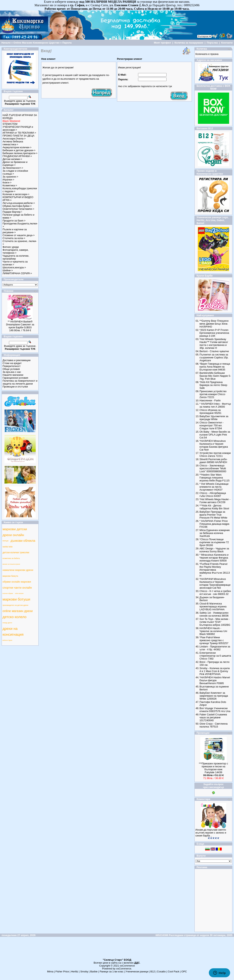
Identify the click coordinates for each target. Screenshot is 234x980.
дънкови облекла (23, 541)
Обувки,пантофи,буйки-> (17, 206)
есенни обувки (8, 593)
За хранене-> (10, 177)
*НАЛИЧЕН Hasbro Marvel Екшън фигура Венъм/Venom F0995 (215, 680)
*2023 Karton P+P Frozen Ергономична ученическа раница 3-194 (214, 333)
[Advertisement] (117, 949)
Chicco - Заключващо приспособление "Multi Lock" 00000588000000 (213, 468)
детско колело (15, 617)
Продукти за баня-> (14, 221)
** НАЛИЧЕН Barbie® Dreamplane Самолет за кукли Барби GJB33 (20, 324)
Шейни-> (8, 270)
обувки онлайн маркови (17, 582)
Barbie (94, 972)
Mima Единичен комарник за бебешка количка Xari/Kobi (215, 533)
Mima (50, 972)
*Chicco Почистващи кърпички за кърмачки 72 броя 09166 (214, 542)
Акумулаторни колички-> (17, 147)
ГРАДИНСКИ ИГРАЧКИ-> (17, 156)
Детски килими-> (12, 159)
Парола (67, 43)
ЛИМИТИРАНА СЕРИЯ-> (17, 273)
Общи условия (11, 369)
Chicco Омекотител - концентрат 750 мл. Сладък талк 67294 (212, 425)
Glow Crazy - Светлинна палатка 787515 (214, 725)
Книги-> (7, 183)
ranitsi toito (8, 547)
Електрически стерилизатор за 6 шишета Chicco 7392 (215, 656)
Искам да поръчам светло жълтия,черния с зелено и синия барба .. (211, 833)
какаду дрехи (7, 623)
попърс (6, 541)
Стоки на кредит (12, 363)
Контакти (227, 43)
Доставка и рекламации (17, 360)
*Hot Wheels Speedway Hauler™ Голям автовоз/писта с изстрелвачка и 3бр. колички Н (214, 344)
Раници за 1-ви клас (112, 972)
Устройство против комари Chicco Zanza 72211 (215, 454)
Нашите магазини (13, 375)
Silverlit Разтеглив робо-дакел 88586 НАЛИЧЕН (213, 461)
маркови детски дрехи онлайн (15, 532)
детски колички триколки (16, 552)
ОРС (184, 972)
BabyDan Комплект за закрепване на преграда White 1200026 (214, 696)
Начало (6, 43)
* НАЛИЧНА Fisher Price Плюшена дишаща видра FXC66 (214, 524)
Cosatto (161, 972)
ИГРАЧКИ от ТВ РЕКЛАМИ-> (19, 133)
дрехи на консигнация (13, 631)
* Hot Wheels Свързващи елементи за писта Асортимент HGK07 (214, 487)
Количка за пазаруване (189, 43)
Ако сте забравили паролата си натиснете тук (145, 86)
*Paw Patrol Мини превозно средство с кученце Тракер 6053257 (214, 640)
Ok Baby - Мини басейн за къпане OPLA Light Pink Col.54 (215, 435)
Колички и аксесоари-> (16, 194)
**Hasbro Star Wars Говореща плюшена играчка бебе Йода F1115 (214, 478)
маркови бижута (10, 576)
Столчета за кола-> (14, 238)
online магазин (19, 593)
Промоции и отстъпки (15, 387)
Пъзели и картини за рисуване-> (15, 231)
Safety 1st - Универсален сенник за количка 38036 (214, 614)
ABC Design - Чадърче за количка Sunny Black (214, 550)
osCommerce (127, 966)
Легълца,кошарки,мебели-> (19, 203)
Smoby (84, 972)
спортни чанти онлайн (17, 588)
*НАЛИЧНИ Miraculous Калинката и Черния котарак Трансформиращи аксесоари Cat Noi (215, 583)
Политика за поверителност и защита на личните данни (20, 382)
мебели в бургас (7, 640)
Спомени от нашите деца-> (19, 235)
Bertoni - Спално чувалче (214, 351)
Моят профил (162, 43)
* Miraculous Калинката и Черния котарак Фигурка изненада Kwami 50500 (214, 558)
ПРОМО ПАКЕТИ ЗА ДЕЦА (18, 136)
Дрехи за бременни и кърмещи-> (15, 163)
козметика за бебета (11, 558)
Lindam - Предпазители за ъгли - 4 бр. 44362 (215, 648)
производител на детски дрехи (15, 605)
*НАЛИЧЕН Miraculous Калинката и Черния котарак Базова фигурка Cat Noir (214, 445)
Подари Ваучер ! (12, 212)
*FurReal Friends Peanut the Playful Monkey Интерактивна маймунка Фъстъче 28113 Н (215, 570)
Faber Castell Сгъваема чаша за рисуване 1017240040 (213, 717)
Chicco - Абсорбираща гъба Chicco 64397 (213, 494)
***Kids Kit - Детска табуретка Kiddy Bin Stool (214, 507)
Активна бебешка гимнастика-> (13, 143)
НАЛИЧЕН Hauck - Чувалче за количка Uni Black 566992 (213, 631)
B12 (153, 972)
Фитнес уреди (11, 247)
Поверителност (12, 366)
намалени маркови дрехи (18, 570)
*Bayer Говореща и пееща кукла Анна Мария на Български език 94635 (215, 367)
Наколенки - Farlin (210, 400)
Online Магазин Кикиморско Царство (36, 43)
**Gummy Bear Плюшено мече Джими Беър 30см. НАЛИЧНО (214, 324)
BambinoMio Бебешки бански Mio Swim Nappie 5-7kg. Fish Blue (215, 376)
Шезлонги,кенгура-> (14, 267)
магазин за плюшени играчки (11, 564)
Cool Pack (173, 972)
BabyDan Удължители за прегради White (214, 418)
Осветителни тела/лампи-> (18, 209)
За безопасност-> (13, 168)
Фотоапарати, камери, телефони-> (16, 251)
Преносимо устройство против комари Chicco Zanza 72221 (213, 394)
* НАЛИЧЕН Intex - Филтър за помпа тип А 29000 (215, 405)
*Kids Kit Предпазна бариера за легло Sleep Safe (213, 385)
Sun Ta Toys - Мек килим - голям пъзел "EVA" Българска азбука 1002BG (215, 622)
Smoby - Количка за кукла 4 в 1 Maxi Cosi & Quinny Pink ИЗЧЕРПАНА (215, 671)
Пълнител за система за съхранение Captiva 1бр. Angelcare (214, 357)
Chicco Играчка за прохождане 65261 (210, 411)
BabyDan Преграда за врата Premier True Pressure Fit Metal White (213, 515)
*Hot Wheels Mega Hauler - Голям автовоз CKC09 (215, 501)
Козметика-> (10, 185)
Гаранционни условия (15, 378)
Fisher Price (62, 972)
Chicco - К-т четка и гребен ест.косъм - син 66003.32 (215, 593)
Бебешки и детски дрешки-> (19, 150)
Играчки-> (8, 180)
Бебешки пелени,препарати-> (20, 153)
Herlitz (75, 972)
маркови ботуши (16, 599)
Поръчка (212, 43)
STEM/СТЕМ (10, 124)
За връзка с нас (12, 372)
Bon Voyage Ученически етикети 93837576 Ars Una (215, 710)
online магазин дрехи (18, 611)
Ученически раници (137, 972)
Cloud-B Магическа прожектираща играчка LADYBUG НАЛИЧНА (213, 606)
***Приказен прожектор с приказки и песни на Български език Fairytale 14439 (213, 768)
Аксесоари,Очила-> (14, 139)
